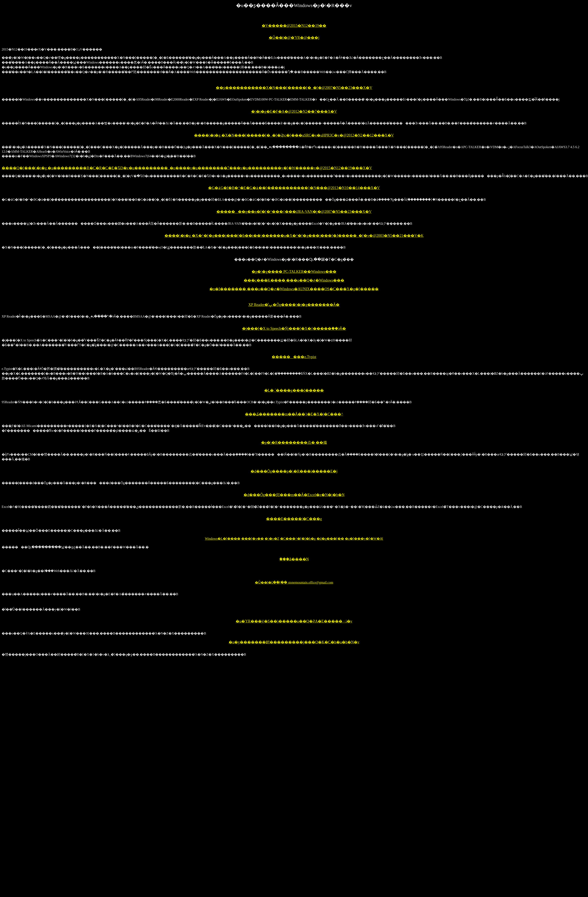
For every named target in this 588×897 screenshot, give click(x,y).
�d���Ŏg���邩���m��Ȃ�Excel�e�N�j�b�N (294, 495)
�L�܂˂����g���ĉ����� (294, 390)
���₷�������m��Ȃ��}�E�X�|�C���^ (294, 414)
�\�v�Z (272, 539)
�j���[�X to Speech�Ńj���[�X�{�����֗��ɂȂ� (294, 329)
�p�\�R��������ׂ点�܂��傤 (294, 443)
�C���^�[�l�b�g (298, 539)
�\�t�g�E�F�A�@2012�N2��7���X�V (294, 112)
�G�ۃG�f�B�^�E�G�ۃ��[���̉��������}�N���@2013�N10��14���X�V (294, 188)
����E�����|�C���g (294, 519)
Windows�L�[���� (223, 539)
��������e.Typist (294, 357)
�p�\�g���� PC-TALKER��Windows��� (294, 272)
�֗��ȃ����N (294, 559)
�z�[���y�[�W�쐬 (364, 539)
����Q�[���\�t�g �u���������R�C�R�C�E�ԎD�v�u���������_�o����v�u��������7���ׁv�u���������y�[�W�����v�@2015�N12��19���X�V (187, 168)
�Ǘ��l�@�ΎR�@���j (294, 38)
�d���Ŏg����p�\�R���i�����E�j (294, 471)
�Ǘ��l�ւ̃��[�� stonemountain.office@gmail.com (294, 582)
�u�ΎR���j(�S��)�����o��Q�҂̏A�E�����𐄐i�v (294, 621)
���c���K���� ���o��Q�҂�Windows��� (294, 280)
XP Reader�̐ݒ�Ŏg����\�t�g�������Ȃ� (294, 305)
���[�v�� (253, 539)
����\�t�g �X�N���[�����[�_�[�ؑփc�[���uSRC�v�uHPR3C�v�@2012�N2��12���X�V (294, 135)
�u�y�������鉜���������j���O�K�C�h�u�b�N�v (294, 642)
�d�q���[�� (330, 539)
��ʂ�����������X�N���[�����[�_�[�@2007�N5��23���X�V (294, 88)
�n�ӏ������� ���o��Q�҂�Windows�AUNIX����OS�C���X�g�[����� (294, 289)
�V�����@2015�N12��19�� (294, 26)
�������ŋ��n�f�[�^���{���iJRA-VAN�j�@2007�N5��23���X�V (294, 212)
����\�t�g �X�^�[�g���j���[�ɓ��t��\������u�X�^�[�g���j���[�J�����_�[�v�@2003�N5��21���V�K (294, 236)
